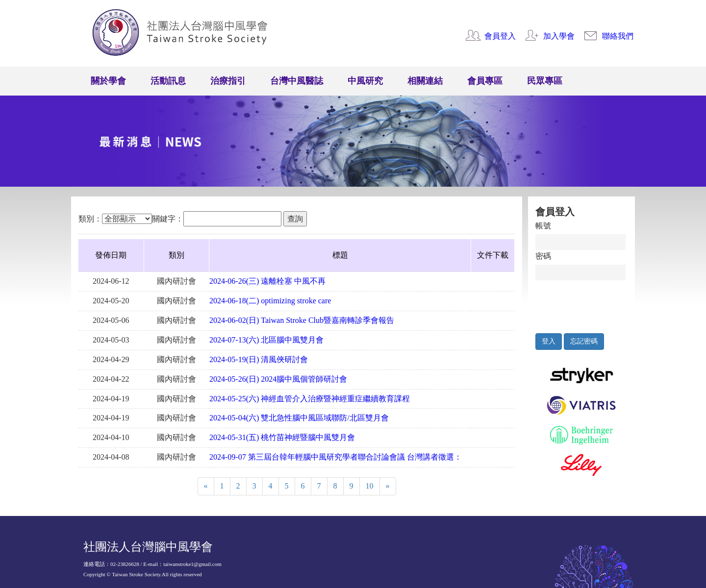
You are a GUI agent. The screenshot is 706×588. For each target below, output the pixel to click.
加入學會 (559, 36)
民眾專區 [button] (545, 81)
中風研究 (365, 81)
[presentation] (581, 304)
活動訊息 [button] (168, 81)
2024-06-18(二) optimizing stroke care (270, 301)
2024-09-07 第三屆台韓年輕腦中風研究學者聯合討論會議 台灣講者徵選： (336, 457)
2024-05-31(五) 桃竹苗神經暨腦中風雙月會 (282, 437)
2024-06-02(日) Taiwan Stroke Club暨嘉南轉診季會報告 (302, 320)
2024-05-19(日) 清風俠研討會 (259, 359)
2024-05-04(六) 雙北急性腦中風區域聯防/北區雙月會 (299, 418)
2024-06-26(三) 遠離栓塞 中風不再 (267, 281)
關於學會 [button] (108, 81)
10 (370, 486)
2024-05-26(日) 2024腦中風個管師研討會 (278, 379)
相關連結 (425, 81)
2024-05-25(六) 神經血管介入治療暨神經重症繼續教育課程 (310, 399)
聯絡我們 (618, 36)
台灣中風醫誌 (297, 81)
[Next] (388, 486)
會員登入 (500, 36)
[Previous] (206, 486)
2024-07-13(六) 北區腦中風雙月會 (266, 340)
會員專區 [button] (485, 81)
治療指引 (228, 81)
